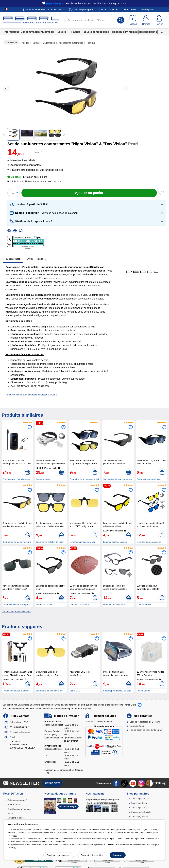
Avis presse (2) (37, 259)
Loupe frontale (43, 479)
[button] (26, 182)
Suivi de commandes (109, 9)
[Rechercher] (121, 20)
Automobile (49, 43)
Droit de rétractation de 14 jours (145, 722)
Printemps (131, 32)
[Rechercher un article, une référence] (95, 20)
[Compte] (146, 20)
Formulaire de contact (20, 732)
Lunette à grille (144, 605)
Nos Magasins (148, 9)
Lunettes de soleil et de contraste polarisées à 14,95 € (31, 395)
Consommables (30, 32)
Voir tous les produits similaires (16, 612)
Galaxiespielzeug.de (141, 799)
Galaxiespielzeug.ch (140, 808)
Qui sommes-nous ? (17, 800)
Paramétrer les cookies (92, 855)
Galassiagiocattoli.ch (141, 812)
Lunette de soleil (44, 605)
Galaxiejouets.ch (139, 803)
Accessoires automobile (71, 43)
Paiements (99, 721)
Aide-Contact (130, 9)
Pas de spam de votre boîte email (146, 730)
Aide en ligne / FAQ (19, 722)
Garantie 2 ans (137, 726)
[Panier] (159, 20)
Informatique (12, 32)
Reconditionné (148, 32)
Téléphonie (117, 32)
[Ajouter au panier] (89, 193)
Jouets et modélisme (96, 32)
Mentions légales (16, 818)
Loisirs (62, 32)
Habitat (76, 32)
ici (15, 847)
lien (15, 836)
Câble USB (75, 691)
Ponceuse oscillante (79, 605)
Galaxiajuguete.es (139, 816)
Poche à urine (143, 691)
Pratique (91, 43)
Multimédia (47, 32)
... (162, 32)
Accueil (26, 43)
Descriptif (13, 259)
